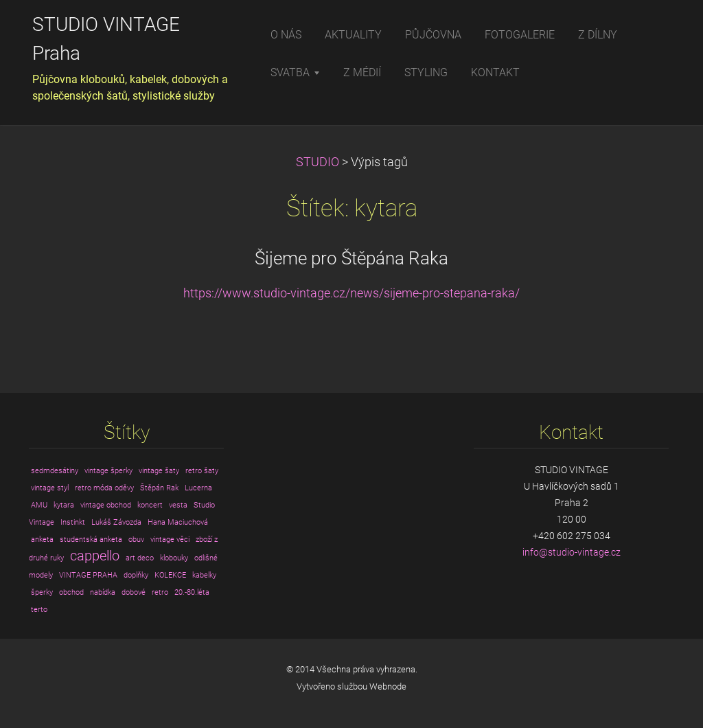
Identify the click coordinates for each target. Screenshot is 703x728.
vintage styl (50, 488)
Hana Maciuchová (178, 522)
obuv (136, 539)
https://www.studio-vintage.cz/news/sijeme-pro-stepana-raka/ (351, 293)
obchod (71, 592)
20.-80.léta (192, 592)
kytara (64, 505)
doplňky (136, 575)
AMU (39, 505)
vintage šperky (108, 471)
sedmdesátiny (55, 471)
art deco (140, 558)
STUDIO (318, 162)
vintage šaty (159, 471)
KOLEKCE (170, 575)
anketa (42, 539)
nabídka (103, 592)
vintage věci (170, 539)
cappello (95, 556)
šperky (42, 592)
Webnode (388, 686)
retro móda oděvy (104, 488)
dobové (134, 592)
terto (39, 610)
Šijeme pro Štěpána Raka (351, 258)
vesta (178, 505)
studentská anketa (91, 539)
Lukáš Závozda (116, 522)
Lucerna (198, 488)
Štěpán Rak (159, 488)
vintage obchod (106, 505)
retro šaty (202, 471)
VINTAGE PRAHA (88, 575)
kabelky (204, 575)
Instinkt (73, 522)
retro (160, 592)
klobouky (174, 558)
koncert (150, 505)
